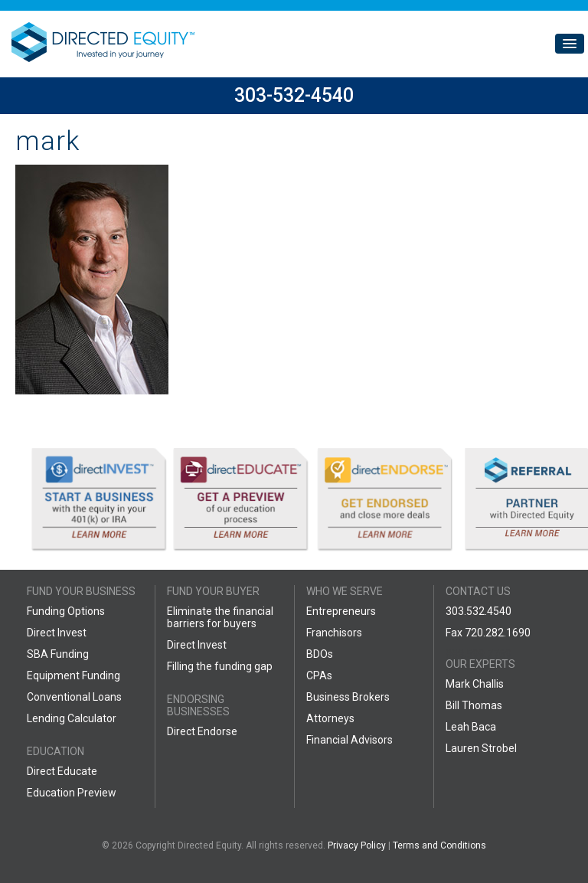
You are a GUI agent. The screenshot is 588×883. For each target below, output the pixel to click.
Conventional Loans (74, 697)
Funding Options (66, 611)
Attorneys (330, 718)
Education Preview (72, 793)
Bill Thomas (474, 705)
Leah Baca (471, 727)
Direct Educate (62, 771)
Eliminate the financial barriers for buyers (220, 617)
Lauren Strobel (481, 748)
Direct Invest (57, 633)
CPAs (319, 675)
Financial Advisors (350, 740)
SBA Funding (58, 654)
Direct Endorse (202, 731)
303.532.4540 (479, 611)
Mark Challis (475, 684)
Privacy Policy (357, 845)
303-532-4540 (294, 95)
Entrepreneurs (341, 611)
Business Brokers (348, 697)
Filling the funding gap (220, 666)
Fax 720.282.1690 (488, 633)
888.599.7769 (479, 654)
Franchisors (334, 633)
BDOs (320, 654)
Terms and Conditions (439, 845)
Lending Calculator (72, 718)
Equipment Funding (73, 675)
